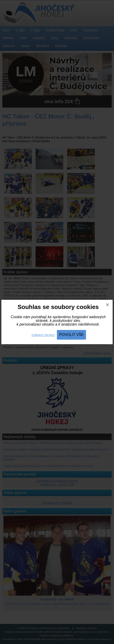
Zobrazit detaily (43, 335)
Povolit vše (71, 335)
